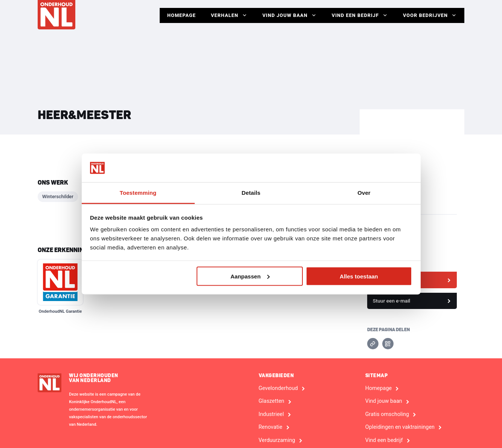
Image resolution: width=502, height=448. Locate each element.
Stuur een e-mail (392, 301)
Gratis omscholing (387, 414)
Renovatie (271, 427)
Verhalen (229, 15)
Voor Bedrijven (430, 15)
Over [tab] (364, 193)
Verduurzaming (277, 440)
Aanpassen (250, 276)
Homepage (182, 15)
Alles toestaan (359, 276)
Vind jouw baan (290, 15)
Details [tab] (251, 193)
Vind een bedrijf (360, 15)
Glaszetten (272, 401)
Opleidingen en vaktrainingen (400, 427)
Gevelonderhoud (278, 388)
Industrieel (271, 414)
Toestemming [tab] (138, 193)
